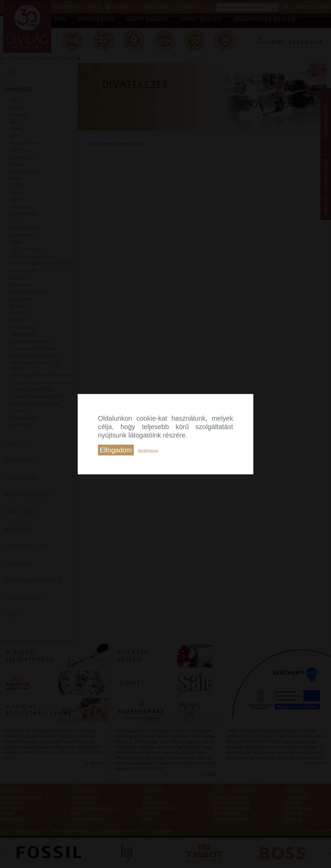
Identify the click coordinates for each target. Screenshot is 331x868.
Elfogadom (116, 450)
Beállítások (148, 451)
